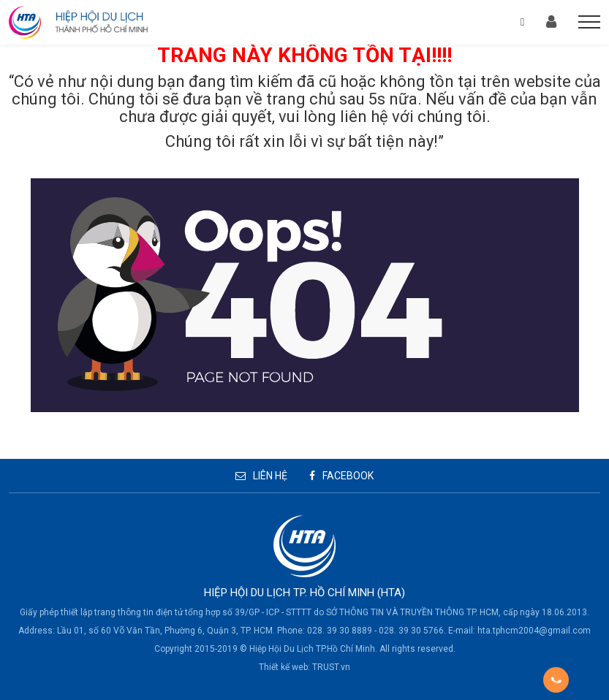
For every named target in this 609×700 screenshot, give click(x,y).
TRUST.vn (331, 667)
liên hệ (364, 117)
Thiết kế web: (284, 667)
